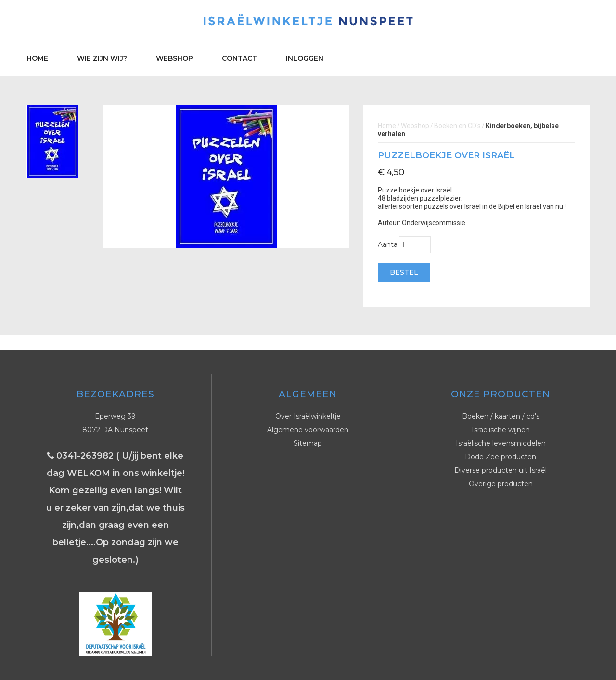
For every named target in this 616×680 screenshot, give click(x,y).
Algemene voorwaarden (308, 430)
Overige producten (501, 484)
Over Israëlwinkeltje (308, 416)
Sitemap (308, 443)
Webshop (174, 58)
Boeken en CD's (457, 126)
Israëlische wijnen (501, 430)
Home (37, 58)
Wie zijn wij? (102, 58)
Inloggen (305, 58)
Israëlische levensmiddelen (501, 443)
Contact (239, 58)
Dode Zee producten (500, 457)
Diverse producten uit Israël (500, 470)
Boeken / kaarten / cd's (501, 416)
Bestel (404, 272)
